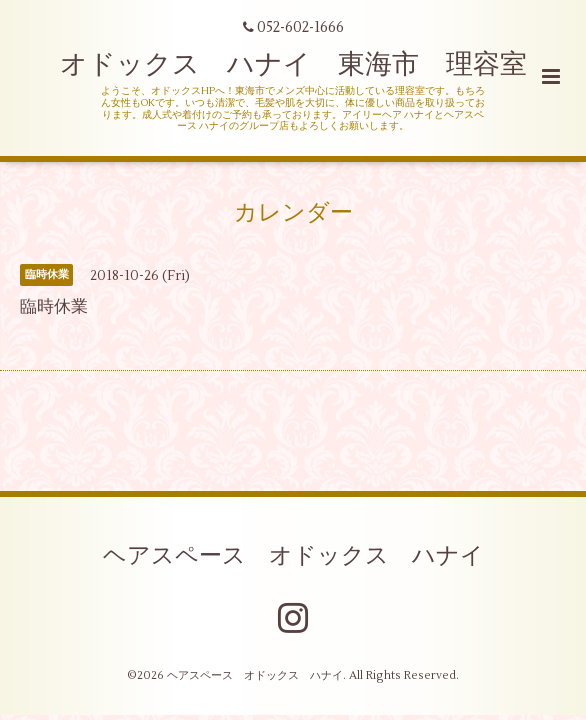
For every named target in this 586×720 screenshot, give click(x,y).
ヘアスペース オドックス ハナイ (293, 555)
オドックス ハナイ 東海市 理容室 (293, 64)
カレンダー (293, 213)
